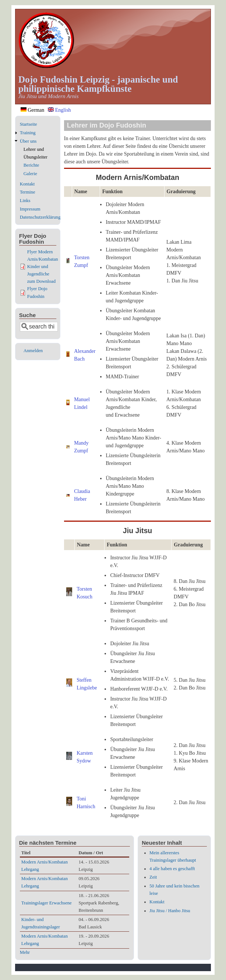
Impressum (30, 209)
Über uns (28, 141)
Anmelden (33, 351)
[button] (68, 262)
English (59, 110)
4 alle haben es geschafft (172, 869)
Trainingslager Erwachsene (47, 903)
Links (25, 201)
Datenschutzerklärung (40, 217)
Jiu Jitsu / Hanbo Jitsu (170, 911)
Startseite (29, 124)
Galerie (30, 174)
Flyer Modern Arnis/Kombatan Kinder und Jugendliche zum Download (43, 267)
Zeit (153, 877)
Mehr (25, 952)
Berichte (31, 165)
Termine (28, 192)
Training (28, 133)
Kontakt (27, 184)
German (33, 110)
